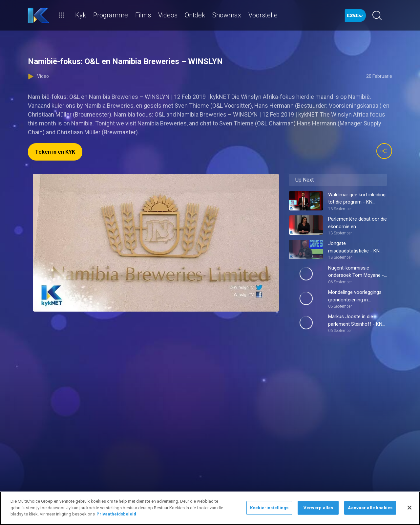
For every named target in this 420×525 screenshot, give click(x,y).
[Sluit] (409, 508)
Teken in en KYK (55, 152)
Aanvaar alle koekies (370, 508)
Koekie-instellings (269, 508)
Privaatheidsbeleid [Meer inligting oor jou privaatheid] (116, 514)
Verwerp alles (318, 508)
